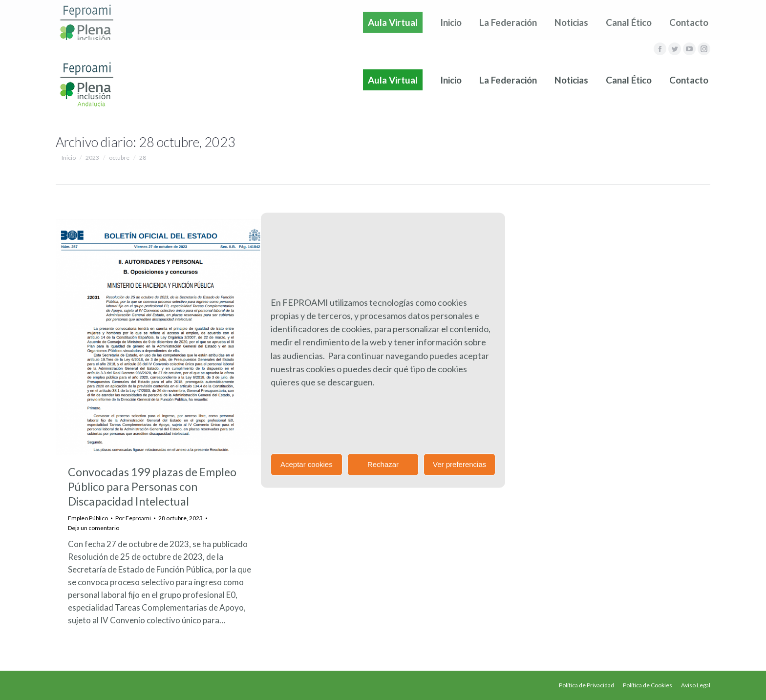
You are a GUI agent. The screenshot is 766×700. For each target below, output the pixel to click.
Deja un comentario (94, 528)
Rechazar (383, 464)
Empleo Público (88, 518)
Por (133, 518)
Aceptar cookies (307, 464)
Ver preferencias (459, 464)
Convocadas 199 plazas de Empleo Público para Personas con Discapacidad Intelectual (152, 487)
